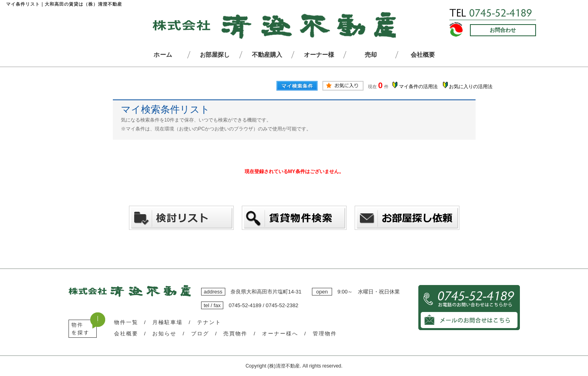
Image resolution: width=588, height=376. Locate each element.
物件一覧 (126, 322)
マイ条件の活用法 (418, 87)
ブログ (200, 334)
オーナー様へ (280, 334)
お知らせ (164, 334)
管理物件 (325, 334)
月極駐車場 (167, 322)
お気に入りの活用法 (471, 87)
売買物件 (235, 334)
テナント (209, 322)
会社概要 (126, 334)
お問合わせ (503, 30)
